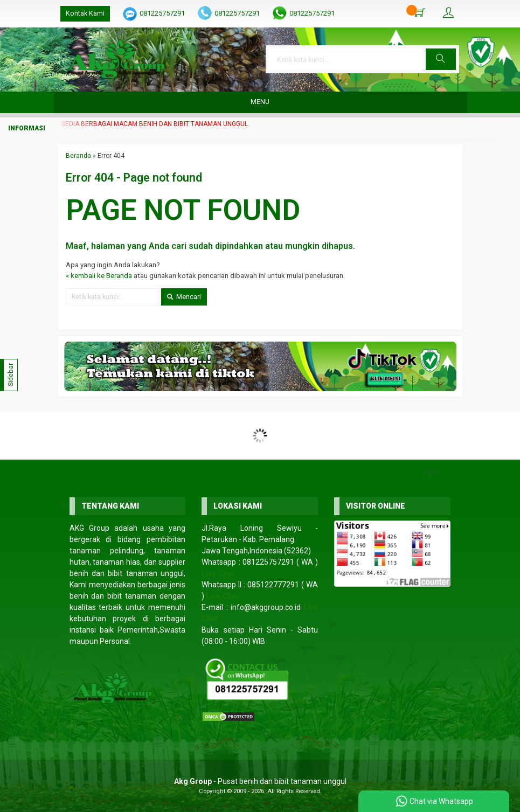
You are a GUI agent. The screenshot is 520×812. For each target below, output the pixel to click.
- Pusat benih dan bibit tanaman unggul (260, 781)
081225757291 (162, 13)
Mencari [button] (184, 297)
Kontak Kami (85, 13)
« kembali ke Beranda (99, 276)
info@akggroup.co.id (266, 607)
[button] (441, 59)
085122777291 (273, 585)
